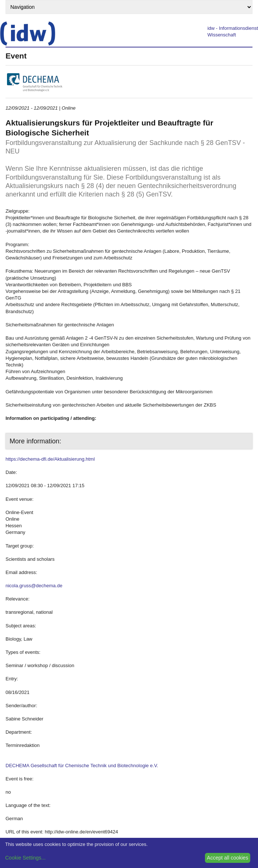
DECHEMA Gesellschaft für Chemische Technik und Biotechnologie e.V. (82, 766)
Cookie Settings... (25, 858)
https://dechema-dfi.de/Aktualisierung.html (50, 459)
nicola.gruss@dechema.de (34, 586)
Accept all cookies (227, 858)
